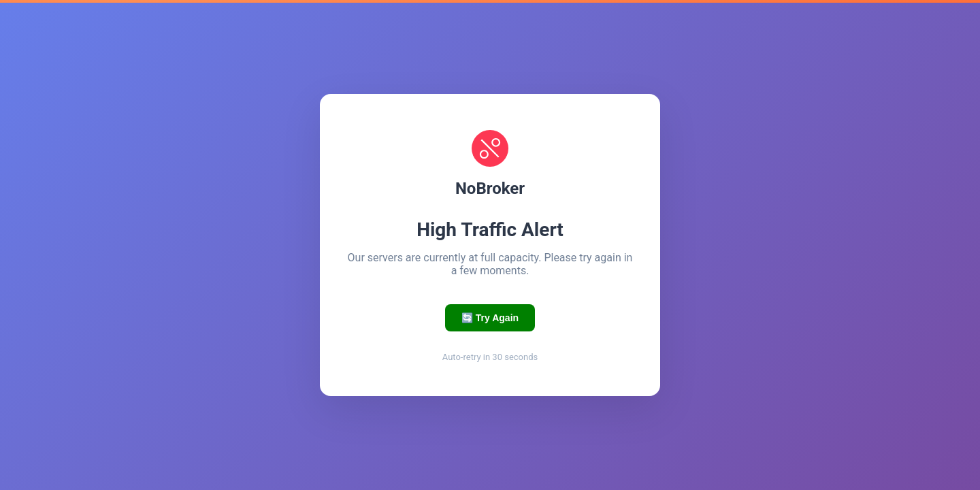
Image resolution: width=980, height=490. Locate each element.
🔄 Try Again (490, 318)
